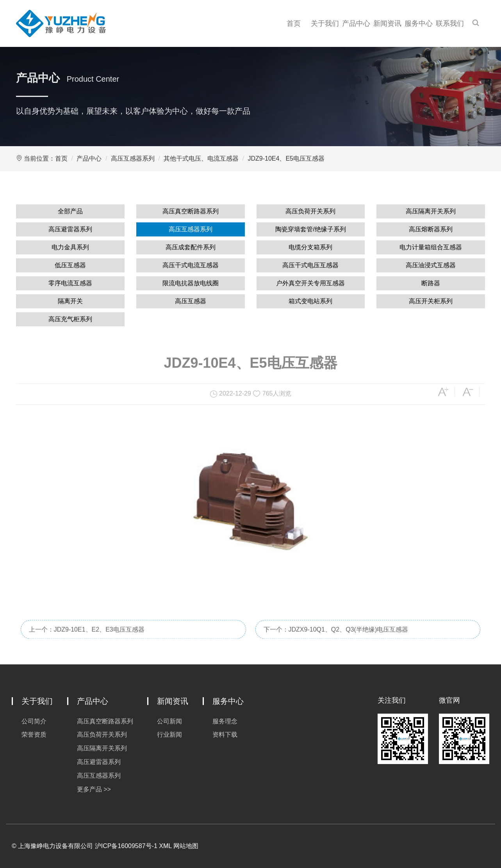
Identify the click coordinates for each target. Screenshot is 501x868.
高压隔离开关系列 (431, 211)
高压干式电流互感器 (191, 265)
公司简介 (34, 721)
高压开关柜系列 (431, 301)
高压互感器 (191, 301)
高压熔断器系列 (431, 229)
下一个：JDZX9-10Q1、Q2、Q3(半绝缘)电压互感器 (336, 639)
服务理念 (225, 721)
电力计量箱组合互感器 (431, 247)
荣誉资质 (34, 735)
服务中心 (419, 23)
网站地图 (186, 846)
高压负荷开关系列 (310, 211)
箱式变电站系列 (310, 301)
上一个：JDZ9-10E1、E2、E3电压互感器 (87, 639)
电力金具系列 (70, 247)
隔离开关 (70, 301)
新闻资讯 (387, 23)
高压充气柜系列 (70, 319)
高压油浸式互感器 (431, 265)
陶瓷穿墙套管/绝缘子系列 (310, 229)
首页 (294, 23)
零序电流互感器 (70, 283)
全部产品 (70, 211)
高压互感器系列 (133, 158)
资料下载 (225, 735)
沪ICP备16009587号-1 (126, 846)
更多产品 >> (94, 789)
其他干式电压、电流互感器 (201, 158)
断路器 (431, 283)
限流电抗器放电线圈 (191, 283)
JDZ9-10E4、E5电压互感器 (286, 158)
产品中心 (356, 23)
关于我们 (325, 23)
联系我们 (450, 23)
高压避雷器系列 (70, 229)
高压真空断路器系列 (191, 211)
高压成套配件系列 (191, 247)
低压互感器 (70, 265)
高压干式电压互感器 (310, 265)
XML (165, 846)
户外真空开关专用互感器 (310, 283)
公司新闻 (169, 721)
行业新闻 (169, 735)
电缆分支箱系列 (310, 247)
